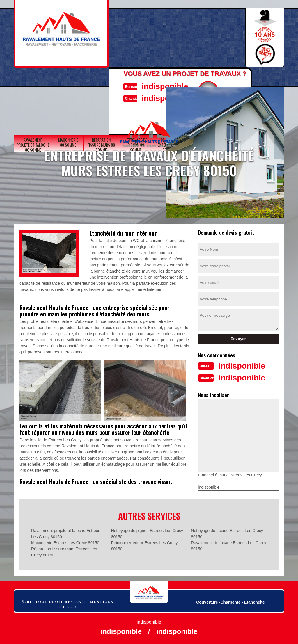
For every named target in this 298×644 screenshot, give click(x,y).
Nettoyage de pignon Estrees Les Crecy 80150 (147, 533)
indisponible (162, 86)
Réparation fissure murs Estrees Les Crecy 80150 (64, 551)
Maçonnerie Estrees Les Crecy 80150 (65, 542)
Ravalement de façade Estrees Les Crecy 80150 (228, 545)
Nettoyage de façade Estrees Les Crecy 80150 (227, 533)
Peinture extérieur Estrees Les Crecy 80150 (144, 545)
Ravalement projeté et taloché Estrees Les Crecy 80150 (66, 533)
